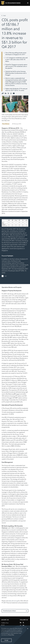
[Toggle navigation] (28, 3)
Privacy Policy (11, 635)
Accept (6, 640)
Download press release (15, 611)
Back (4, 16)
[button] (3, 276)
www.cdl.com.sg (13, 601)
